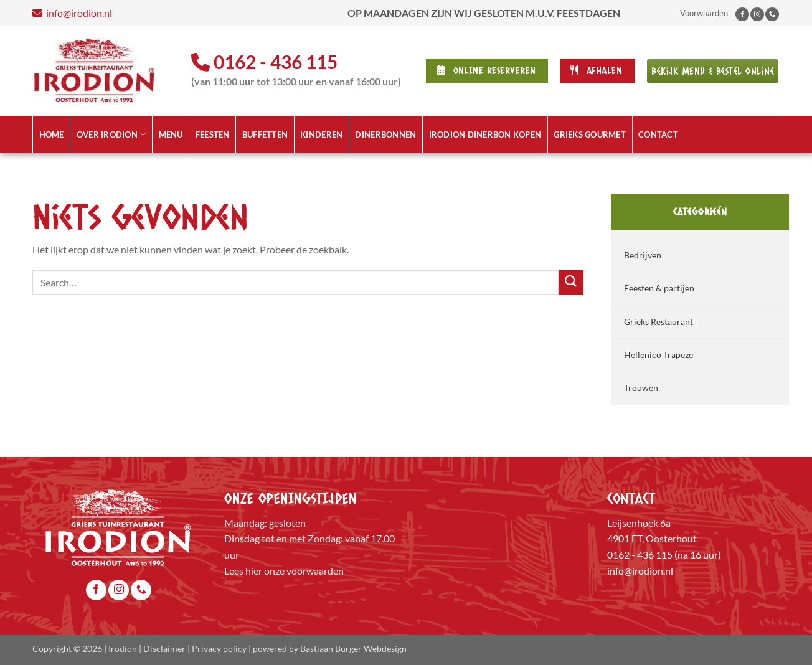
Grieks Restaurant (659, 322)
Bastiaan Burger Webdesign (353, 648)
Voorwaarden (704, 13)
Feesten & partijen (659, 288)
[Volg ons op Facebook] (742, 14)
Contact (658, 134)
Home (52, 134)
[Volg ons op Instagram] (757, 14)
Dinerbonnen (385, 134)
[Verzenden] (571, 282)
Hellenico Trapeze (659, 355)
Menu (171, 134)
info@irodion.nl (197, 13)
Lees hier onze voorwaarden (284, 571)
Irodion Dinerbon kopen (485, 134)
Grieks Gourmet (590, 134)
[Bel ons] (772, 14)
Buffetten (265, 134)
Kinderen (321, 134)
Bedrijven (643, 255)
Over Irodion (111, 134)
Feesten (213, 134)
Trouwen (641, 388)
